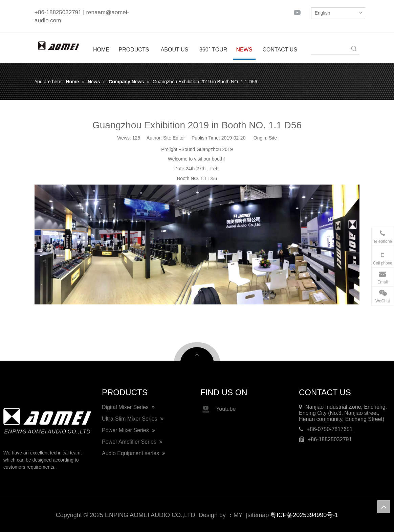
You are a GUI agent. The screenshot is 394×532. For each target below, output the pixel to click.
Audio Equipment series (134, 453)
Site (273, 138)
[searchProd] (330, 49)
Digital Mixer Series (128, 407)
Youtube (218, 409)
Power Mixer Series (128, 430)
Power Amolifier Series (132, 442)
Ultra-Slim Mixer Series (133, 419)
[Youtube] (297, 12)
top (384, 507)
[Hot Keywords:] (354, 49)
